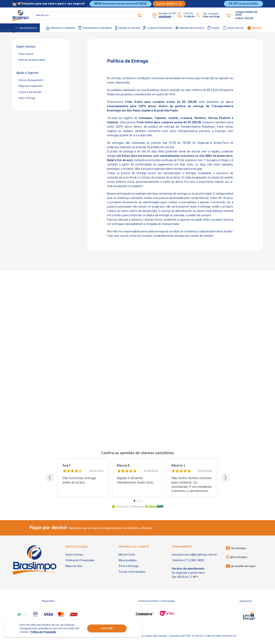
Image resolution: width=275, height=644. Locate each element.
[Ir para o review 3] (141, 501)
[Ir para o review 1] (134, 501)
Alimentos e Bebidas (61, 28)
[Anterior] (50, 478)
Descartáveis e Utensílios (95, 28)
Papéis (214, 28)
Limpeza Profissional (158, 28)
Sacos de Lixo (233, 28)
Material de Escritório (190, 28)
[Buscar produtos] (85, 15)
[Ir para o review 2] (138, 501)
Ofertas (254, 28)
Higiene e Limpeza (128, 28)
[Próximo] (226, 478)
